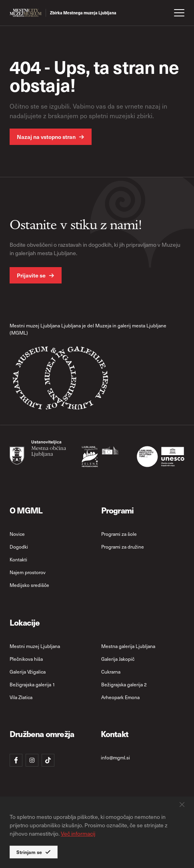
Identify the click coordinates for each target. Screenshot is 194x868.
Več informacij (78, 833)
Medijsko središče (29, 585)
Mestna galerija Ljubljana (128, 646)
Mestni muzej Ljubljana (35, 646)
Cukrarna (111, 672)
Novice (17, 534)
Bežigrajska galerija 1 (32, 684)
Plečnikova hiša (26, 659)
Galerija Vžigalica (28, 672)
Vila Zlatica (21, 697)
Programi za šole (119, 534)
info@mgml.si (115, 757)
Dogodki (19, 547)
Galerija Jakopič (118, 659)
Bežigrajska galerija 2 (124, 684)
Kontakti (18, 559)
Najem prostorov (28, 572)
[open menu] (179, 13)
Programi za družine (123, 547)
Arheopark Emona (120, 697)
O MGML (26, 510)
